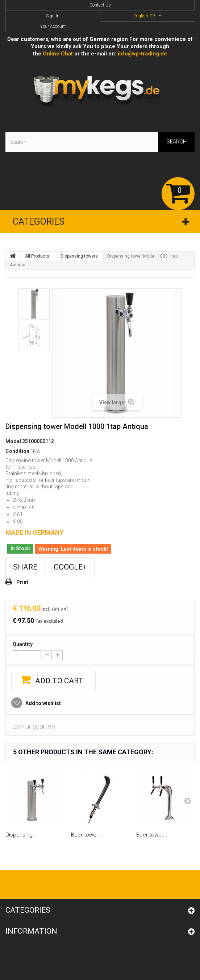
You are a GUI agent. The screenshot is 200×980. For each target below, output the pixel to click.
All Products (37, 256)
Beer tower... (87, 835)
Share (25, 567)
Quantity (23, 644)
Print (22, 582)
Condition (17, 451)
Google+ (70, 567)
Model (13, 441)
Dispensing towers (79, 256)
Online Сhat (58, 54)
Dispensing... (21, 835)
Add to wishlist (43, 703)
